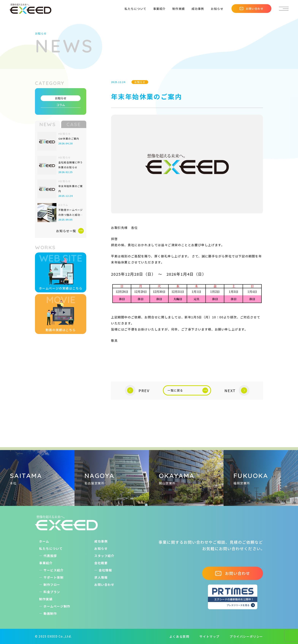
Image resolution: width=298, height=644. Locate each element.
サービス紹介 (54, 570)
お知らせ (217, 9)
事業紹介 (159, 9)
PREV (137, 390)
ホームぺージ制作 (57, 606)
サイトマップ (209, 636)
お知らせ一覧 (70, 231)
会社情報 (105, 570)
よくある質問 (179, 636)
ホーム (44, 541)
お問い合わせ (251, 9)
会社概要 (101, 563)
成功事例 (198, 9)
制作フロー (52, 585)
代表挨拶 (50, 556)
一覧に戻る (188, 390)
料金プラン (52, 592)
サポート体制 (54, 577)
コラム (61, 105)
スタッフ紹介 (104, 556)
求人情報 (101, 577)
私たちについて (136, 9)
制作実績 (179, 9)
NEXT (237, 390)
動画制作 (50, 613)
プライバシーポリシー (246, 636)
